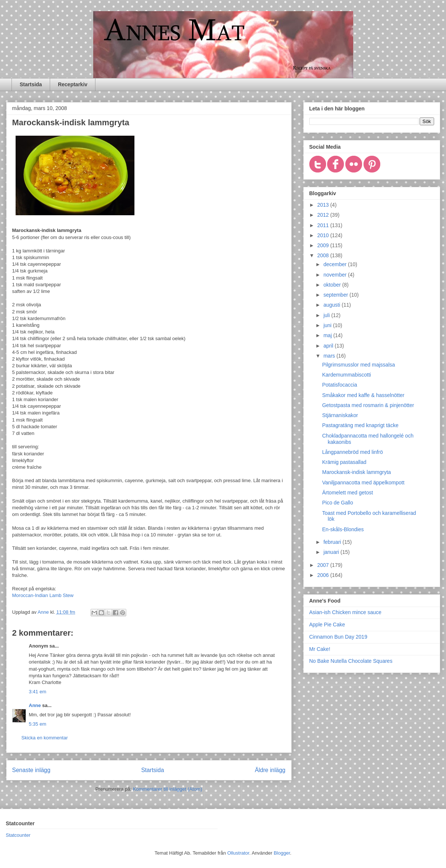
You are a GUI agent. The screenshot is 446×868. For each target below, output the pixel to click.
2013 (324, 205)
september (336, 295)
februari (333, 542)
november (336, 275)
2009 (324, 245)
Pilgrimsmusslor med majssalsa (358, 365)
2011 (324, 225)
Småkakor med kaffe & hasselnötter (363, 395)
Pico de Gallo (337, 503)
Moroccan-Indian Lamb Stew (43, 595)
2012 (324, 215)
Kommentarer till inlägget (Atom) (167, 789)
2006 (324, 575)
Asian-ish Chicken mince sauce (346, 612)
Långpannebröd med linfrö (352, 452)
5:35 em (38, 724)
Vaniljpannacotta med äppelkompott (363, 483)
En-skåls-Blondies (343, 529)
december (336, 264)
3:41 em (38, 692)
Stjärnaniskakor (340, 415)
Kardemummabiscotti (346, 375)
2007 (324, 565)
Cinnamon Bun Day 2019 (338, 637)
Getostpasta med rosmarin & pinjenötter (368, 405)
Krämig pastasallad (344, 462)
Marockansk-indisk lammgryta (356, 472)
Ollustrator (238, 853)
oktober (333, 285)
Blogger (282, 853)
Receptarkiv (73, 84)
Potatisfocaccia (339, 385)
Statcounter (18, 835)
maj (328, 335)
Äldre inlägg (270, 770)
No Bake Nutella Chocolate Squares (351, 661)
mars (330, 356)
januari (332, 552)
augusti (333, 305)
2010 (324, 235)
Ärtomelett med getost (347, 493)
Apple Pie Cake (327, 625)
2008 (324, 255)
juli (327, 315)
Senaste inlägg (31, 770)
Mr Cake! (320, 649)
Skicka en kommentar (45, 738)
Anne (35, 705)
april (329, 346)
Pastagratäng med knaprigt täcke (360, 425)
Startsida (31, 84)
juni (328, 325)
